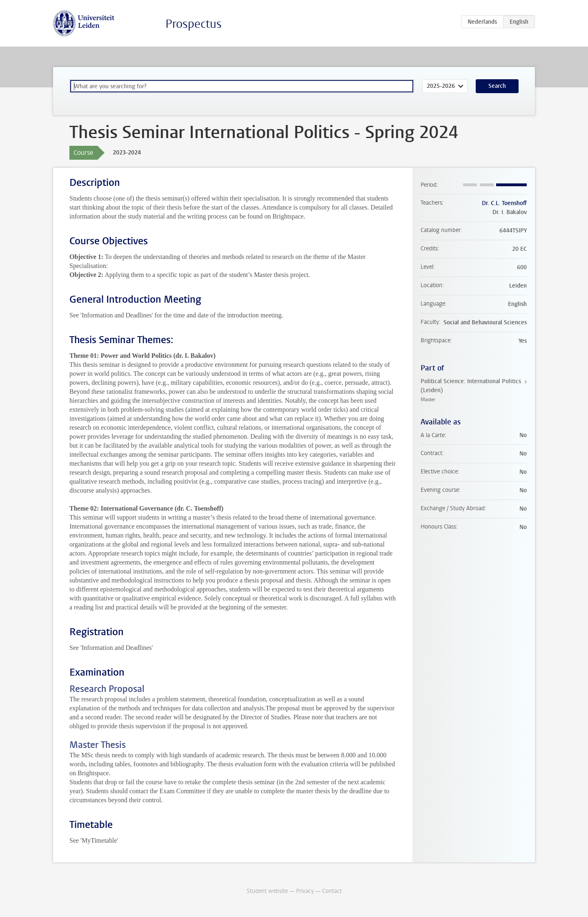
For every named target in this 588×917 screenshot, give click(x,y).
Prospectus (194, 24)
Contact (332, 891)
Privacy (305, 891)
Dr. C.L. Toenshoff (504, 203)
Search (497, 86)
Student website (267, 891)
